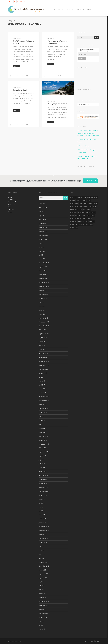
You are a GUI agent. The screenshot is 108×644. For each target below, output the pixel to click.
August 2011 (43, 617)
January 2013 (43, 562)
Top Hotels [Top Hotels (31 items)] (92, 222)
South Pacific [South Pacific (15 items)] (81, 222)
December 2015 (44, 444)
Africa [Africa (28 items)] (78, 197)
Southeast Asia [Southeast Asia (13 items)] (74, 222)
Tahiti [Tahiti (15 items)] (87, 222)
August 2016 (43, 412)
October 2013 (43, 535)
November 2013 (44, 531)
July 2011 (42, 621)
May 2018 (42, 346)
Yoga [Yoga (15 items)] (77, 228)
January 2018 (43, 357)
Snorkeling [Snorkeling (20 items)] (89, 219)
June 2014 (42, 503)
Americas (66, 10)
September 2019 (44, 294)
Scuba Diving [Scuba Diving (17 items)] (78, 219)
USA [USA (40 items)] (76, 225)
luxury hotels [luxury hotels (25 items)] (81, 213)
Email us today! (90, 181)
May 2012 (42, 590)
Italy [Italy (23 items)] (84, 210)
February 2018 (43, 353)
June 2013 (42, 550)
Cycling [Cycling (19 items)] (81, 203)
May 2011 (42, 629)
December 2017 (44, 361)
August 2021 (43, 239)
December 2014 (44, 483)
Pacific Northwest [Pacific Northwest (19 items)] (91, 216)
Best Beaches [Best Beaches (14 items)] (94, 197)
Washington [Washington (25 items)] (81, 225)
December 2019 (44, 283)
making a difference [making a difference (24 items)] (91, 213)
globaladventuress (15, 76)
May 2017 (42, 381)
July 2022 (42, 216)
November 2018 (44, 326)
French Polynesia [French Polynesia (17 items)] (83, 206)
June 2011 (42, 625)
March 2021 (42, 259)
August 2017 (43, 373)
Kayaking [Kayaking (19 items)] (89, 210)
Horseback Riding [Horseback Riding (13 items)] (74, 210)
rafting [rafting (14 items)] (72, 219)
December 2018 (44, 322)
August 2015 (43, 456)
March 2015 (42, 472)
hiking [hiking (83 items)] (94, 206)
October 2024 (43, 208)
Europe (89, 10)
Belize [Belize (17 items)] (89, 197)
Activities (13, 34)
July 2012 (42, 582)
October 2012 (43, 570)
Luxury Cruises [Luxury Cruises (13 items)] (74, 213)
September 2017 (44, 369)
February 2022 (43, 220)
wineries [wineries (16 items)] (72, 228)
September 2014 (44, 491)
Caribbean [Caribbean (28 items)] (83, 200)
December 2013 (44, 527)
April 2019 (42, 310)
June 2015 (42, 464)
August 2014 (43, 495)
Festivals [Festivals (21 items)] (95, 203)
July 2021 (42, 243)
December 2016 (44, 397)
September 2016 (44, 409)
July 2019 (42, 302)
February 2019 (43, 318)
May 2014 (42, 507)
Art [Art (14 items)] (82, 197)
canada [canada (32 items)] (78, 200)
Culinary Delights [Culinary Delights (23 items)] (74, 203)
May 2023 (42, 212)
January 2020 (43, 279)
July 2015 (42, 460)
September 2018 (44, 334)
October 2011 (43, 609)
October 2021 (43, 231)
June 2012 (42, 586)
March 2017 (42, 389)
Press (10, 207)
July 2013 (42, 546)
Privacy (10, 212)
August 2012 (43, 578)
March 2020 (42, 271)
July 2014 (42, 499)
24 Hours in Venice (83, 146)
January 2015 (43, 479)
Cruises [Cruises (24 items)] (89, 200)
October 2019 (43, 290)
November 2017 (44, 365)
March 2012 (42, 594)
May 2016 (42, 424)
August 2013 (43, 542)
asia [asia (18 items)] (85, 197)
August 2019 (43, 298)
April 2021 (42, 255)
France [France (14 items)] (76, 206)
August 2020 (43, 267)
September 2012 (44, 574)
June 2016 (42, 420)
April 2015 (42, 468)
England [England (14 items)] (86, 203)
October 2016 (43, 405)
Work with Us (12, 202)
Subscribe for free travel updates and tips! (86, 50)
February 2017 (43, 393)
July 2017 (42, 377)
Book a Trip (12, 204)
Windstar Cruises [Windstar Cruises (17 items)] (89, 225)
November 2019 (44, 287)
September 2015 (44, 452)
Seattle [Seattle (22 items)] (84, 219)
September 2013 (44, 539)
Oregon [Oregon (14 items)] (83, 216)
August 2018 (43, 338)
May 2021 (42, 251)
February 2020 (43, 275)
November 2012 (44, 566)
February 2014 (43, 519)
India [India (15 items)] (81, 210)
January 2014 (43, 523)
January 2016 (43, 440)
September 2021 (44, 235)
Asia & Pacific (78, 10)
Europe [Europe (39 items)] (91, 203)
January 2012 (43, 598)
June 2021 (42, 247)
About (10, 197)
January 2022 (43, 224)
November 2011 (44, 605)
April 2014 (42, 511)
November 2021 (44, 227)
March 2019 (42, 314)
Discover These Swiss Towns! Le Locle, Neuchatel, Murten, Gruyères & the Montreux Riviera (88, 133)
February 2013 (43, 558)
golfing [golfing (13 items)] (90, 206)
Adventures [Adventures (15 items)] (73, 197)
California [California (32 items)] (73, 200)
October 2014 (43, 487)
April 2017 (42, 385)
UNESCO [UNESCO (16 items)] (72, 225)
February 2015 (43, 475)
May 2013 (42, 554)
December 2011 (44, 602)
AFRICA (57, 10)
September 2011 (44, 613)
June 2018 (42, 342)
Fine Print (11, 209)
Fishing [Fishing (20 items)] (72, 206)
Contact (10, 200)
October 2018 (43, 330)
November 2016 (44, 401)
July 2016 (42, 416)
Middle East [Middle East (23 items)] (78, 216)
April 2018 (42, 350)
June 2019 (42, 306)
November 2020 (44, 263)
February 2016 (43, 436)
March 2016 (42, 432)
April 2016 (42, 428)
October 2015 (43, 448)
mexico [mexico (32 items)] (72, 216)
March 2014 (42, 515)
